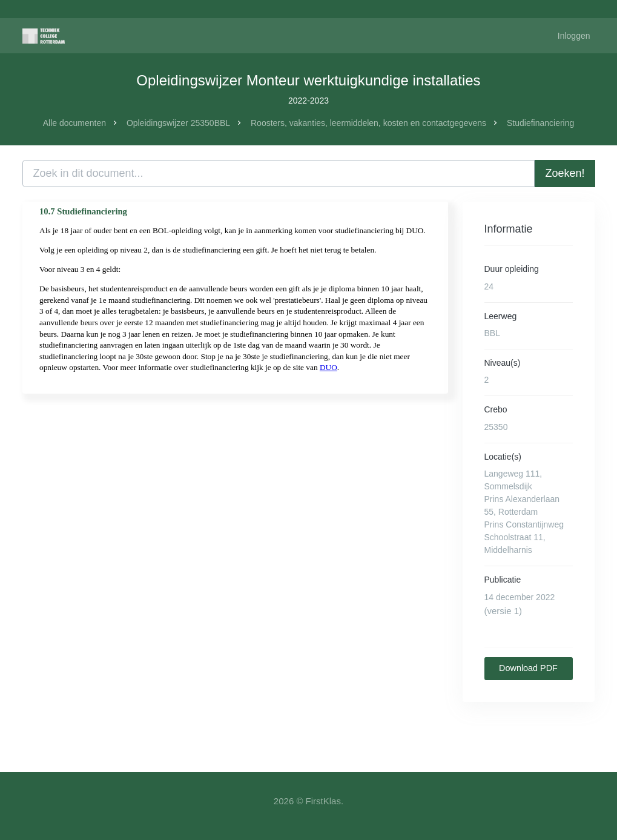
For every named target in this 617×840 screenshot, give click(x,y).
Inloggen (574, 36)
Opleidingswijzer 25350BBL (178, 123)
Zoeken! (565, 173)
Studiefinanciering (540, 123)
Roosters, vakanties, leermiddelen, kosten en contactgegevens (368, 123)
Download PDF (528, 668)
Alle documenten (74, 123)
